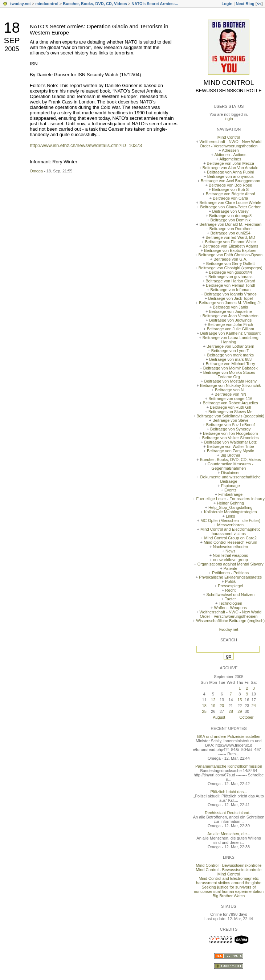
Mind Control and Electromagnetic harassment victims (231, 531)
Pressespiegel (230, 586)
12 (213, 700)
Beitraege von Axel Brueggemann (231, 181)
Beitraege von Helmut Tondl (230, 285)
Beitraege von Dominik (230, 220)
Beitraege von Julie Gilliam (231, 329)
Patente (231, 568)
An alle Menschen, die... (229, 834)
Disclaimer (230, 473)
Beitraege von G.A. (230, 259)
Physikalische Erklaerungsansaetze (230, 577)
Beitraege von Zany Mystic (231, 451)
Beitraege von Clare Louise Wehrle (231, 203)
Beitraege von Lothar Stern (230, 346)
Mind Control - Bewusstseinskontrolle (229, 865)
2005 (12, 49)
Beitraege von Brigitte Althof (231, 194)
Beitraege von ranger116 (230, 399)
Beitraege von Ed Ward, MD (230, 237)
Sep (12, 40)
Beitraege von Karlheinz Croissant (231, 333)
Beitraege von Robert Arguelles (231, 403)
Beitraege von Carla (230, 198)
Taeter (230, 599)
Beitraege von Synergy (230, 429)
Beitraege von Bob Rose (230, 185)
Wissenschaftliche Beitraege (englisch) (230, 621)
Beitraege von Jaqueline (231, 311)
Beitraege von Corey (231, 211)
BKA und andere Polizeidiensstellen (229, 736)
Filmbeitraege (230, 494)
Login (227, 4)
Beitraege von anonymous (231, 176)
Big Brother (230, 455)
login (229, 119)
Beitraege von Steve (230, 420)
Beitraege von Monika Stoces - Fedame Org (231, 375)
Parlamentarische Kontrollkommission (229, 766)
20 (222, 706)
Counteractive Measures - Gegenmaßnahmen (231, 466)
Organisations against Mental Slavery (231, 564)
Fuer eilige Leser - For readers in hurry (231, 499)
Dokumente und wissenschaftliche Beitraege (231, 479)
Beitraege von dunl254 (231, 233)
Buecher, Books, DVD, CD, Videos (95, 4)
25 (204, 711)
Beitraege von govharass (231, 277)
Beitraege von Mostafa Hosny (231, 381)
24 (254, 706)
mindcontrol (47, 4)
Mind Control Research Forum (230, 542)
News (231, 551)
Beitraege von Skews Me (231, 412)
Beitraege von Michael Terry (231, 364)
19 (213, 706)
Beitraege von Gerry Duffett (231, 264)
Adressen (230, 150)
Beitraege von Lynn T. (231, 351)
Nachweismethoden (230, 547)
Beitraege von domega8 (230, 216)
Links (231, 516)
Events (231, 490)
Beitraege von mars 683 (230, 359)
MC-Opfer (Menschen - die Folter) (230, 520)
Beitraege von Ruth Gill (230, 407)
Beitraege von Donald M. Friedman (230, 224)
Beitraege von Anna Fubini (230, 172)
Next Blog (245, 4)
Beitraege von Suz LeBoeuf (231, 425)
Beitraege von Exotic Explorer (230, 250)
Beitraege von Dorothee (231, 229)
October (246, 717)
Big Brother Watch (229, 896)
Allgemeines (230, 159)
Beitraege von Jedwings (230, 320)
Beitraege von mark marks (231, 355)
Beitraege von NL (230, 390)
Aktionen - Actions (230, 155)
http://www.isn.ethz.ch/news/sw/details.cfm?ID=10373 (86, 145)
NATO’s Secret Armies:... (155, 4)
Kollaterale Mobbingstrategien (231, 512)
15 (240, 700)
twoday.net (21, 4)
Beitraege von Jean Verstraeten (231, 316)
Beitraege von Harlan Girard (230, 281)
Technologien (230, 603)
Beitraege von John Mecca (231, 163)
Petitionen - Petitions (230, 573)
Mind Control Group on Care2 (231, 538)
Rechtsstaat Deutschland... (229, 813)
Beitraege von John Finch (230, 324)
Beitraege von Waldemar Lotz (230, 442)
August (219, 717)
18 (12, 28)
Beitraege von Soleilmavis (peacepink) (230, 416)
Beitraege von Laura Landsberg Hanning (231, 340)
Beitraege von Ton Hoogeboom (230, 433)
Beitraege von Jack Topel (230, 298)
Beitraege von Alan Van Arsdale (231, 168)
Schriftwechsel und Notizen (230, 595)
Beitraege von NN (230, 394)
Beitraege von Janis (230, 307)
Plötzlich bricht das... (229, 792)
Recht (230, 590)
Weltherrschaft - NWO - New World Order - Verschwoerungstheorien (230, 144)
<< (259, 4)
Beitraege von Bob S (230, 189)
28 (231, 711)
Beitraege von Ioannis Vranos (231, 294)
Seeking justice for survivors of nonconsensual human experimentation (229, 889)
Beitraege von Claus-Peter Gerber (231, 207)
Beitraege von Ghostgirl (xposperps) (231, 268)
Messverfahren (230, 525)
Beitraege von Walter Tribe (231, 446)
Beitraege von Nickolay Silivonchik (231, 385)
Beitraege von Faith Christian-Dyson (230, 255)
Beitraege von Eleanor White (231, 242)
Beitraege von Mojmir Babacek (231, 368)
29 (240, 711)
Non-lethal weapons (230, 555)
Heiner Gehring (230, 503)
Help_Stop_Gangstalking (231, 507)
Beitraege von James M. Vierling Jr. (230, 303)
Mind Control (229, 83)
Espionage (231, 486)
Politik (230, 581)
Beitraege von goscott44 (230, 272)
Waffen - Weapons (231, 608)
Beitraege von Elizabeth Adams (230, 246)
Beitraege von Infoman (230, 290)
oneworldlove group (231, 560)
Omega (36, 171)
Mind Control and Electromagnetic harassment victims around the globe (229, 881)
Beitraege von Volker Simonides (231, 438)
